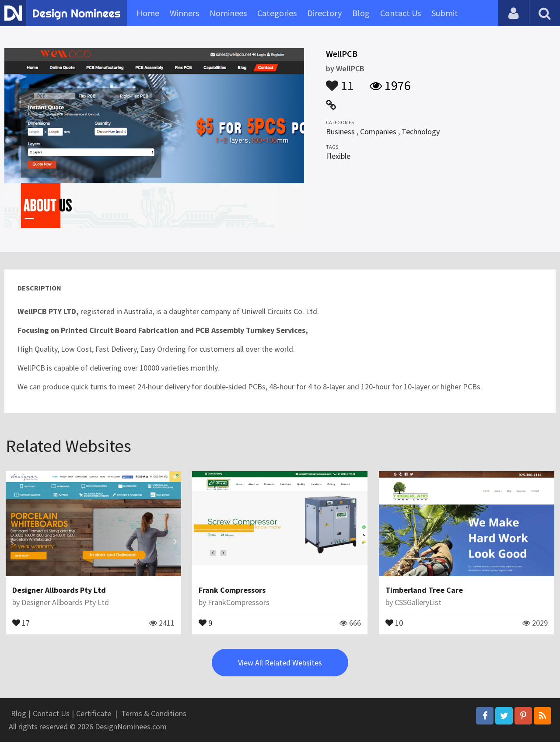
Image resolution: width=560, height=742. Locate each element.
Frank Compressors (232, 590)
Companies (378, 131)
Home (148, 13)
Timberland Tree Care (424, 590)
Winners (184, 13)
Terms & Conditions (154, 713)
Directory (324, 13)
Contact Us (401, 13)
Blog (361, 13)
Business (340, 131)
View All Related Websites (280, 663)
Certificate (94, 713)
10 (394, 622)
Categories (277, 13)
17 (21, 622)
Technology (421, 131)
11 (340, 81)
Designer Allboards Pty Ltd (59, 590)
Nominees (228, 13)
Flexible (338, 156)
